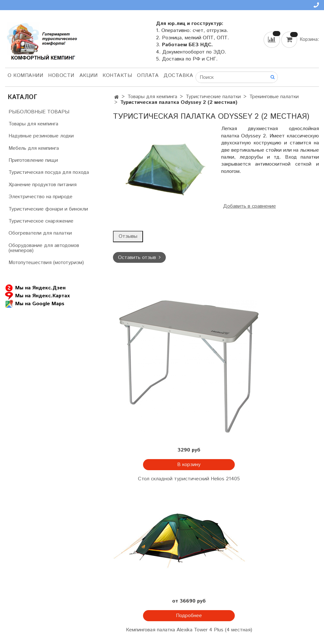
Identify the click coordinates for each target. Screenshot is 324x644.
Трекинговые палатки (274, 97)
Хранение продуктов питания (43, 185)
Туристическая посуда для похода (49, 172)
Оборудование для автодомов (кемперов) (44, 248)
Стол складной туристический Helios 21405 (189, 479)
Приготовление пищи (33, 160)
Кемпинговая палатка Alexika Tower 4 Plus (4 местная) (189, 630)
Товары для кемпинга (152, 97)
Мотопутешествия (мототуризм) (46, 263)
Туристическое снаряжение (41, 221)
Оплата (148, 76)
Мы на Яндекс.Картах (37, 296)
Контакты (117, 76)
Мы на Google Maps (35, 304)
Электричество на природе (40, 197)
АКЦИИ (89, 76)
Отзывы (128, 236)
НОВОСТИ (61, 76)
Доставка (178, 76)
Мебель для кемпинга (34, 148)
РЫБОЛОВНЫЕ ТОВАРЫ (39, 112)
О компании (25, 76)
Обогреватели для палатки (40, 233)
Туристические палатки (213, 97)
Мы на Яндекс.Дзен (35, 288)
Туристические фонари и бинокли (48, 209)
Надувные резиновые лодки (41, 136)
